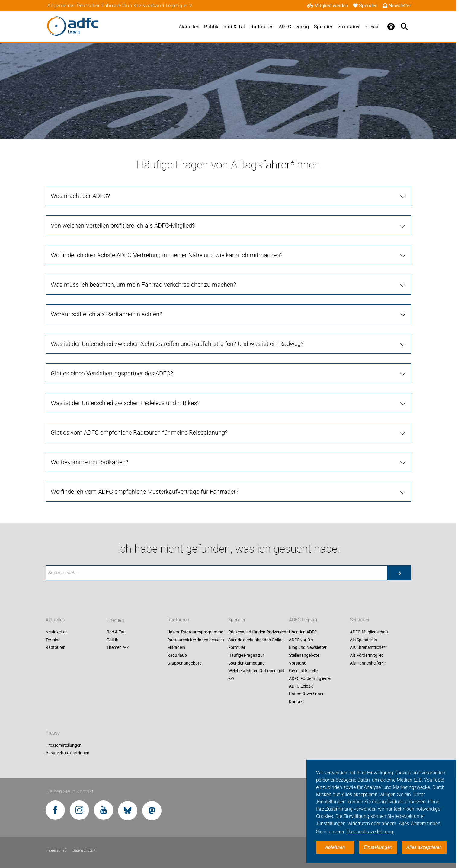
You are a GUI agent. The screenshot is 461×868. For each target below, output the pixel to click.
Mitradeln (176, 648)
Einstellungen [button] (378, 847)
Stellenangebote (304, 655)
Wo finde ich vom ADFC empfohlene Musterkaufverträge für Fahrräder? (145, 492)
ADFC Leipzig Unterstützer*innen (307, 690)
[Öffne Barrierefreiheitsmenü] (391, 27)
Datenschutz (84, 850)
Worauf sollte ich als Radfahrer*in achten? (106, 314)
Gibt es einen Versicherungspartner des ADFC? (112, 373)
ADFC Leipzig (294, 27)
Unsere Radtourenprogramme (195, 632)
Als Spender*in (363, 640)
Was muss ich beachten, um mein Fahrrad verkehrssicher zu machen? (143, 285)
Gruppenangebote (184, 663)
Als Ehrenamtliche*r (368, 648)
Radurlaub (177, 655)
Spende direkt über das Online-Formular (256, 644)
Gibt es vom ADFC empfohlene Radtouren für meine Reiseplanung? (139, 432)
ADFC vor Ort (301, 640)
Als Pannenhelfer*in (368, 663)
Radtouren (262, 27)
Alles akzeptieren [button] (424, 847)
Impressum (57, 850)
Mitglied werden (328, 6)
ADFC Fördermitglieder (310, 678)
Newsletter (397, 6)
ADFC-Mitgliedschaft (369, 632)
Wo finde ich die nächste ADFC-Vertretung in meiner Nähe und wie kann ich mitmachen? (167, 255)
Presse (372, 27)
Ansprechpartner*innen (67, 753)
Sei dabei (349, 27)
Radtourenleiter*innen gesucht (196, 640)
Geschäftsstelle (303, 671)
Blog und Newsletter (308, 648)
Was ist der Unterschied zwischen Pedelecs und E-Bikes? (125, 403)
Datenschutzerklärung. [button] (370, 832)
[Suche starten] (399, 573)
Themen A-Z (118, 648)
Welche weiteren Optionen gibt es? (256, 675)
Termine (53, 640)
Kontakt (296, 702)
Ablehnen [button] (335, 847)
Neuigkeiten (57, 632)
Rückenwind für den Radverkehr (258, 632)
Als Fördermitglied (367, 655)
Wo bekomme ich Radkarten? (90, 462)
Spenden (365, 6)
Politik (211, 27)
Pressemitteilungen (64, 745)
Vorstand (298, 663)
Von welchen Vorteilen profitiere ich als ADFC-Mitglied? (123, 225)
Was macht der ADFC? (80, 196)
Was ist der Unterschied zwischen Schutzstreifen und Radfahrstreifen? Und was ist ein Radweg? (177, 344)
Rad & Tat (235, 27)
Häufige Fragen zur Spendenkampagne (246, 659)
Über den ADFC (303, 632)
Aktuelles (189, 27)
